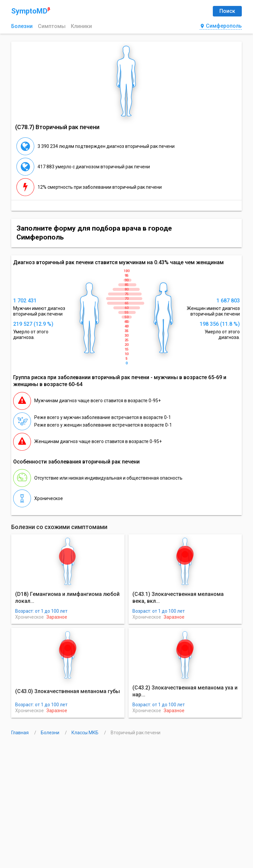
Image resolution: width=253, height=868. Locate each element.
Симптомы (52, 26)
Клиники (81, 26)
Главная (20, 733)
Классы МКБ (85, 733)
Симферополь (221, 26)
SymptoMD (31, 11)
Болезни (22, 26)
